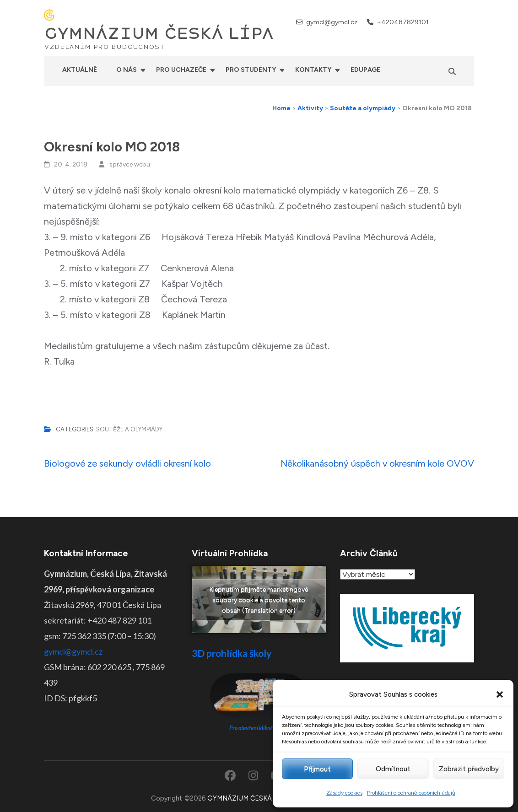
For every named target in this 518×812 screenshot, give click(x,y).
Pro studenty (251, 70)
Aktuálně (80, 70)
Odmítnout (393, 769)
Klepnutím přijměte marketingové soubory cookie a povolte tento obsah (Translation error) (259, 600)
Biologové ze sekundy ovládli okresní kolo (127, 463)
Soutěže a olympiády (129, 429)
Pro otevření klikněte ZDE (259, 728)
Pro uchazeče (181, 70)
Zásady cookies (344, 793)
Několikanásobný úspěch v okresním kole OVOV (377, 463)
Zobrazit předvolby (469, 769)
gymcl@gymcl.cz (332, 22)
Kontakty (313, 70)
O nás (127, 70)
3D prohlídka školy (232, 653)
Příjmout (317, 769)
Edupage (365, 70)
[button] (500, 694)
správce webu (130, 164)
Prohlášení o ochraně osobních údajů (411, 793)
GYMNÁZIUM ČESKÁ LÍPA (159, 34)
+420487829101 (403, 22)
